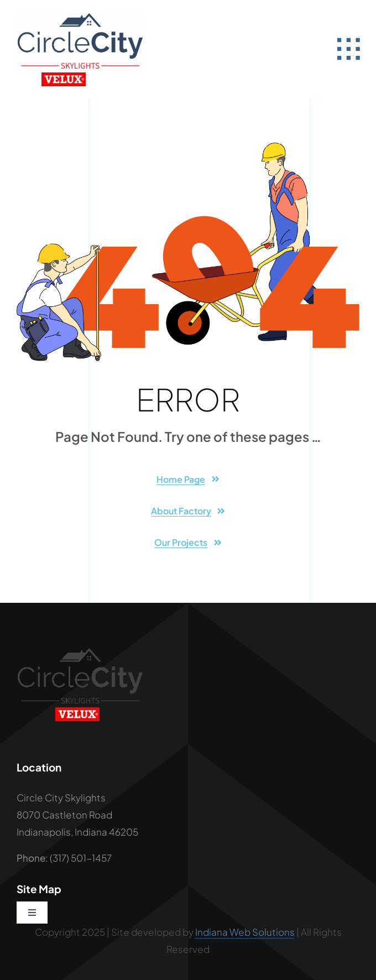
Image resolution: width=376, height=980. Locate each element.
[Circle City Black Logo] (80, 651)
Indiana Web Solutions (245, 932)
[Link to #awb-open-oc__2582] (348, 49)
